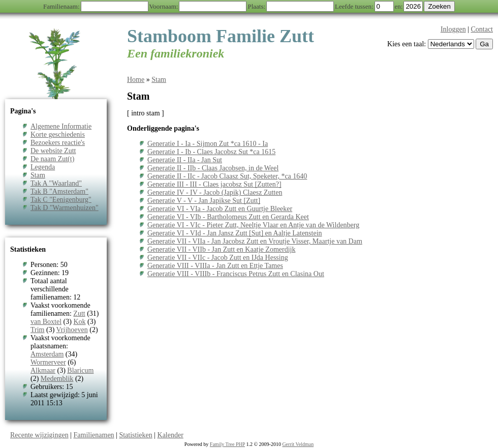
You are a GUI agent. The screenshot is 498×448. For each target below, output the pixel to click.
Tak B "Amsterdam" (59, 191)
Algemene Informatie (61, 126)
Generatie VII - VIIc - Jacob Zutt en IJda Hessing (218, 258)
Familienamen (94, 435)
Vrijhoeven (72, 330)
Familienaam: (61, 6)
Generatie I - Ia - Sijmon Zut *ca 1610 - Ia (208, 144)
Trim (38, 330)
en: (399, 6)
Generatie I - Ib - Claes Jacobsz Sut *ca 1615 (211, 152)
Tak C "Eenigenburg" (61, 200)
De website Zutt (53, 151)
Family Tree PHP (227, 444)
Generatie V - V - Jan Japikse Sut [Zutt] (204, 201)
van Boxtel (46, 322)
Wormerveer (48, 362)
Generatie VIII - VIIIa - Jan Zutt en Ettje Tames (215, 266)
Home (136, 80)
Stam (38, 175)
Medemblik (57, 379)
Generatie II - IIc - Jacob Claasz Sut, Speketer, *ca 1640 (227, 176)
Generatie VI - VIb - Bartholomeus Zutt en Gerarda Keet (228, 217)
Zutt (79, 313)
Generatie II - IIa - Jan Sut (185, 160)
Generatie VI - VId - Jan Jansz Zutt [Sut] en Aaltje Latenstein (235, 233)
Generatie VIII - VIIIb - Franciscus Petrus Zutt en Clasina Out (236, 274)
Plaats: (256, 6)
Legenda (43, 167)
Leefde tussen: (354, 6)
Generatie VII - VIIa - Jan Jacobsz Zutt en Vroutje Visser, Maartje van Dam (255, 241)
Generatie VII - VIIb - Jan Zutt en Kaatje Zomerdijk (221, 249)
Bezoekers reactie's (58, 143)
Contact (482, 29)
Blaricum (80, 370)
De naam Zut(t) (52, 159)
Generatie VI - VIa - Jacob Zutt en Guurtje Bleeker (220, 209)
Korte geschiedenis (58, 135)
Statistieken (135, 435)
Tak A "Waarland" (56, 183)
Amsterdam (47, 354)
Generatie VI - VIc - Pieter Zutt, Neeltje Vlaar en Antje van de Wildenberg (253, 225)
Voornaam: (164, 6)
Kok (79, 322)
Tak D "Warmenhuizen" (65, 208)
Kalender (170, 435)
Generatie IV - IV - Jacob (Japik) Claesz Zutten (215, 192)
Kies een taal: (407, 44)
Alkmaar (43, 370)
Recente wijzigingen (39, 435)
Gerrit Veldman (298, 444)
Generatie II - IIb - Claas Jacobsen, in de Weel (213, 168)
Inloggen (453, 29)
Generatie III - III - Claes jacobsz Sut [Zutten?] (214, 184)
